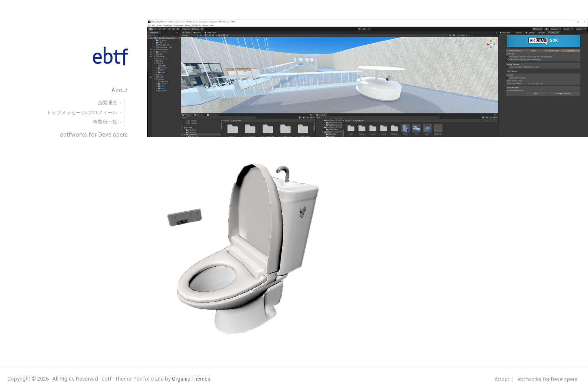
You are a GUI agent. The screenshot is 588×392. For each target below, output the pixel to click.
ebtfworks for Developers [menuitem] (94, 135)
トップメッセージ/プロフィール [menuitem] (82, 113)
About (502, 380)
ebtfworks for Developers (547, 380)
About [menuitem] (120, 90)
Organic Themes (191, 379)
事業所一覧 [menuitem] (105, 122)
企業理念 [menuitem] (107, 103)
